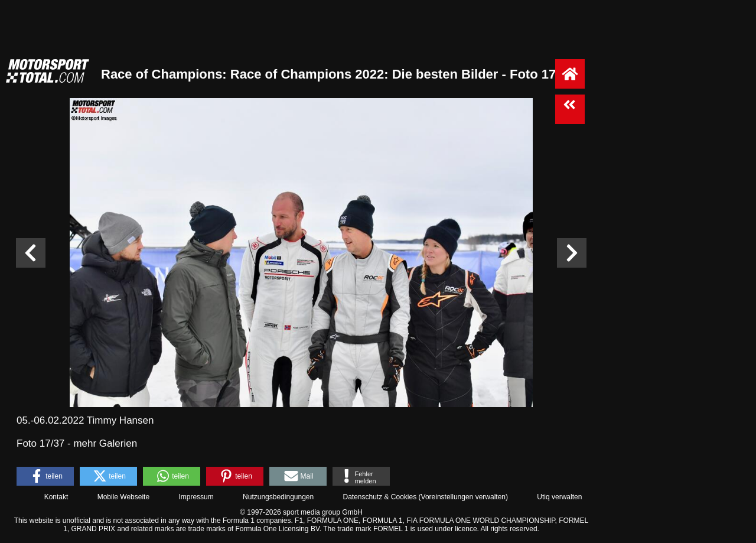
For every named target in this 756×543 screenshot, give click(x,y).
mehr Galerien (105, 443)
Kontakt (56, 497)
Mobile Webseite (124, 497)
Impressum (196, 497)
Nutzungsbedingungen (278, 497)
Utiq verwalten (559, 497)
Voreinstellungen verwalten (463, 497)
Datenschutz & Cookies (379, 497)
